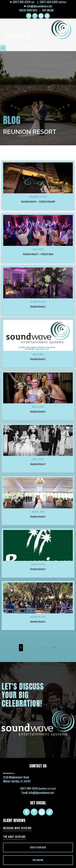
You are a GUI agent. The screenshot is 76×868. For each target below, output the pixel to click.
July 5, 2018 (38, 354)
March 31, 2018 (38, 564)
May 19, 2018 (38, 407)
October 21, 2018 (38, 302)
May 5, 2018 (38, 459)
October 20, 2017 (38, 617)
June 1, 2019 (38, 249)
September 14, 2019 (38, 197)
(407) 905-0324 (29, 788)
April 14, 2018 (38, 512)
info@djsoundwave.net (42, 793)
